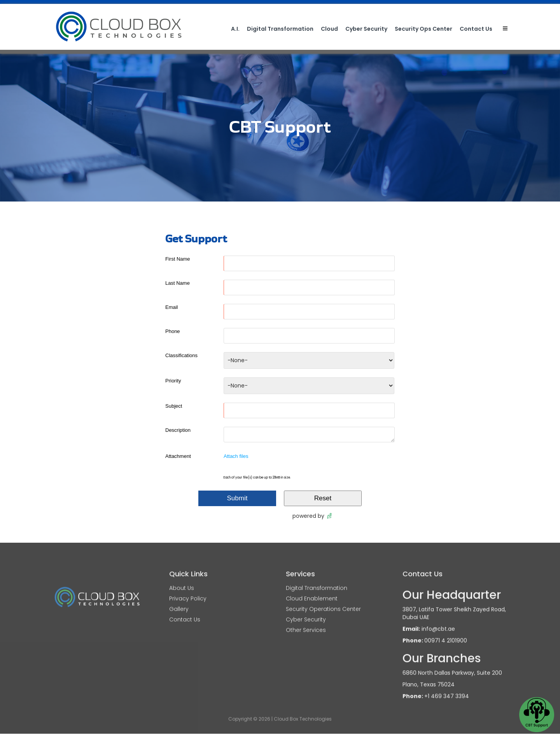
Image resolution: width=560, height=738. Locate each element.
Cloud (329, 29)
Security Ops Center (423, 29)
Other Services (306, 624)
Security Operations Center (323, 603)
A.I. (235, 29)
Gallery (179, 603)
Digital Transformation (280, 29)
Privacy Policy (188, 593)
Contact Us (476, 29)
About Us (182, 582)
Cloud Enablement (312, 593)
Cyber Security (366, 29)
